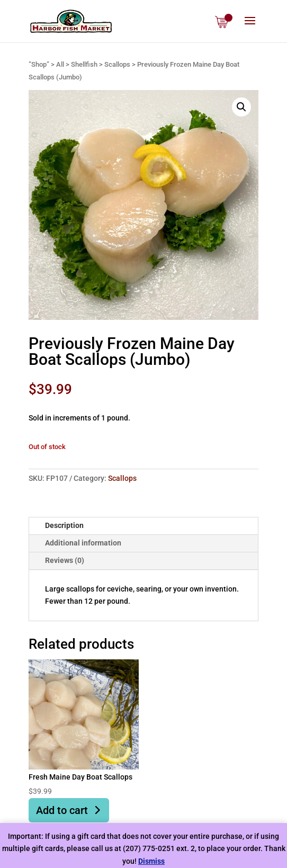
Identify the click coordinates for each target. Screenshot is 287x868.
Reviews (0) (65, 560)
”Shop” (39, 64)
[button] (241, 107)
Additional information (83, 543)
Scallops (117, 64)
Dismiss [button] (151, 861)
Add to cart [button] (62, 810)
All (60, 64)
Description (64, 525)
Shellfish (84, 64)
